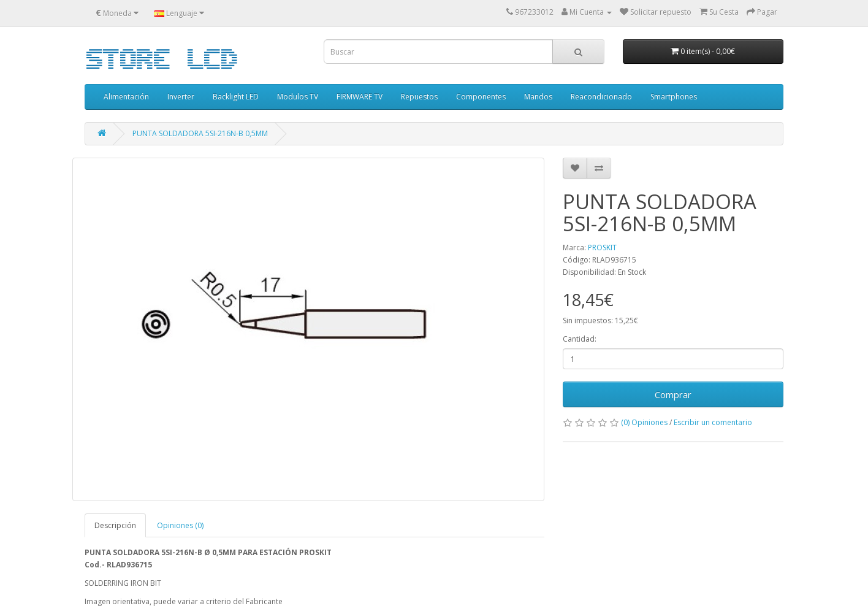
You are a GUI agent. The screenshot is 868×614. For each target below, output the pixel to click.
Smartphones (674, 97)
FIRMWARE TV (360, 97)
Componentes (481, 97)
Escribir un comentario (713, 422)
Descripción (115, 525)
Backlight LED (236, 97)
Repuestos (419, 97)
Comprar (673, 394)
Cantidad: (580, 339)
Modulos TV (298, 97)
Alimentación (126, 97)
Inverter (181, 97)
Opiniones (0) (180, 525)
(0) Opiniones (644, 422)
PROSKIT (602, 248)
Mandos (538, 97)
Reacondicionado (601, 97)
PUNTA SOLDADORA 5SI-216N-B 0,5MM (200, 133)
